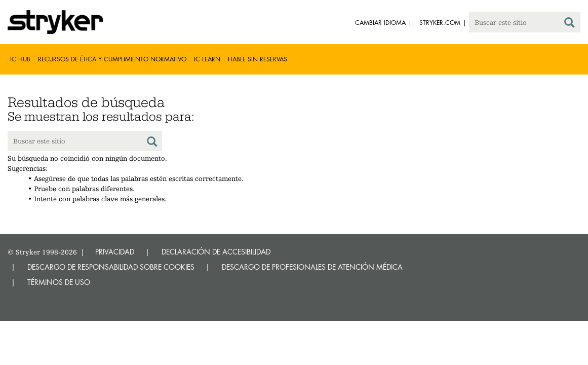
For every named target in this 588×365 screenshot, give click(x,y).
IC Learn (207, 59)
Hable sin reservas (258, 59)
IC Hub (20, 59)
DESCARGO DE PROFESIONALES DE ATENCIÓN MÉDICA (312, 267)
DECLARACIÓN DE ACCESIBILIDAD (216, 252)
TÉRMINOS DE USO (59, 282)
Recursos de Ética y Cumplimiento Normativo (112, 59)
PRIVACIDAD (115, 252)
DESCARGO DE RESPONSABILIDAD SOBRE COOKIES (111, 267)
